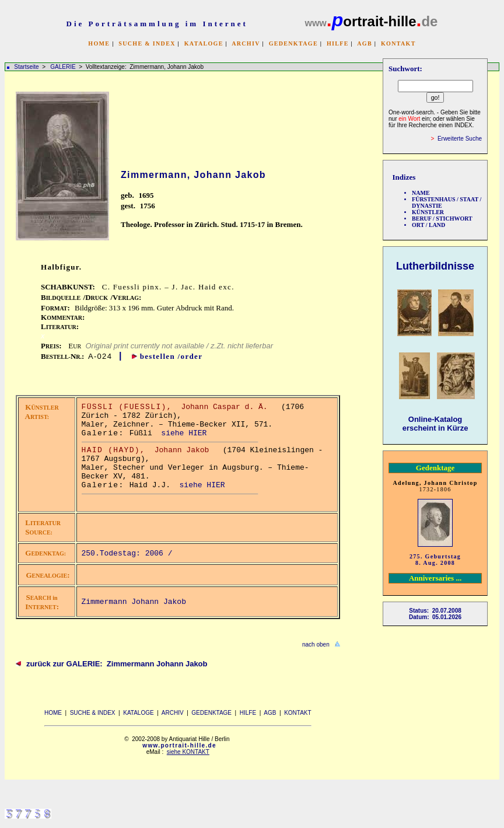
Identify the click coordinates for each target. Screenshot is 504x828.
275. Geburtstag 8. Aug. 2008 (435, 560)
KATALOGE (204, 43)
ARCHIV (246, 43)
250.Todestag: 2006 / (129, 553)
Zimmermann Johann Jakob (134, 602)
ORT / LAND (428, 225)
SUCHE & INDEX (147, 43)
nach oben (316, 644)
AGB (365, 43)
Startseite (26, 67)
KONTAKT (398, 43)
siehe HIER (184, 433)
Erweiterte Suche (460, 139)
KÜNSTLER (428, 212)
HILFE (338, 43)
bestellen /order (171, 356)
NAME (421, 193)
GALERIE (64, 67)
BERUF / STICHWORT (442, 219)
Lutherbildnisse (435, 266)
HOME (99, 43)
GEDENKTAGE (293, 43)
